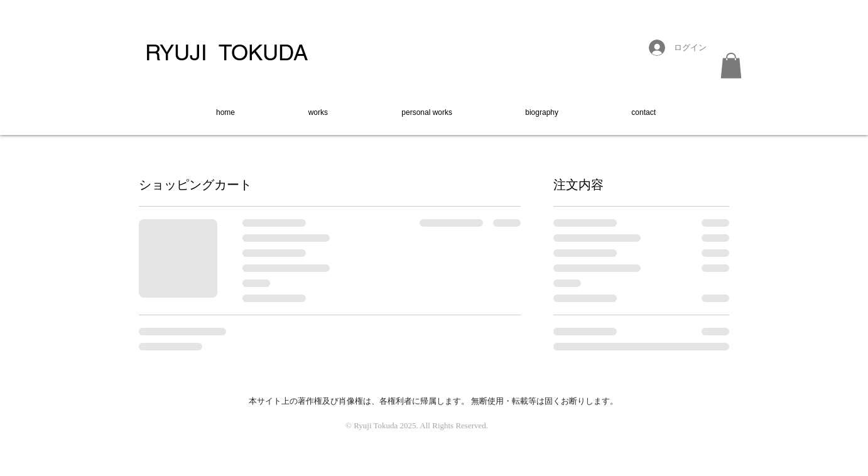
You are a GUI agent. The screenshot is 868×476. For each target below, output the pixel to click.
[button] (731, 66)
